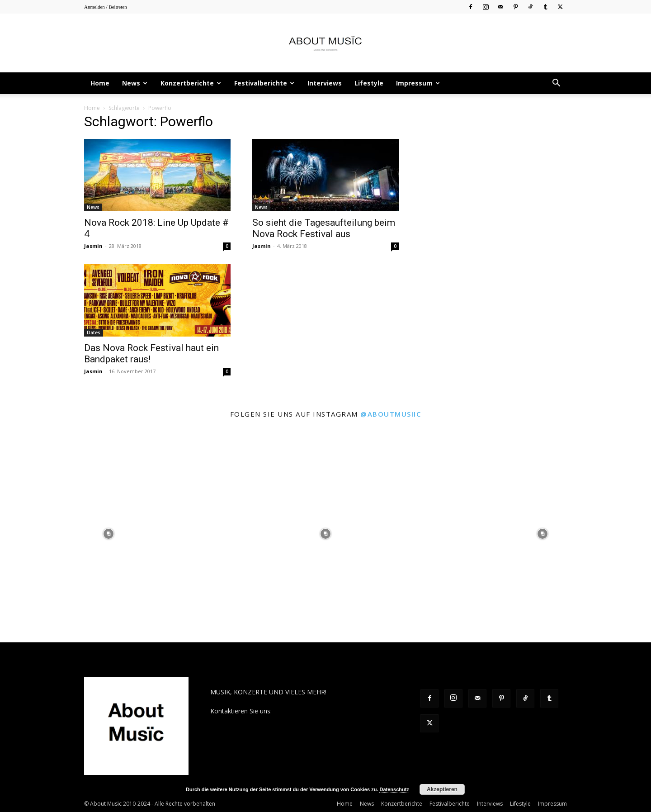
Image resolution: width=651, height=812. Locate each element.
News (135, 83)
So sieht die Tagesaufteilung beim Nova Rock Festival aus (324, 228)
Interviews (325, 83)
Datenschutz (394, 789)
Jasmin (93, 246)
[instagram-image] (108, 534)
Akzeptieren (442, 789)
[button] (556, 84)
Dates (94, 332)
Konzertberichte (191, 83)
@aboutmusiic (391, 414)
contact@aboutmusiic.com (313, 711)
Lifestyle (369, 83)
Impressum (418, 83)
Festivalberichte (264, 83)
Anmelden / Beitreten (106, 7)
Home (100, 83)
